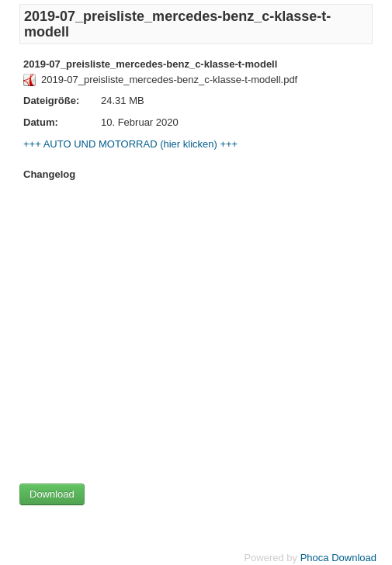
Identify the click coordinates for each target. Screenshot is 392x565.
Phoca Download (338, 558)
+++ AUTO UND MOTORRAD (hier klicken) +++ (130, 144)
